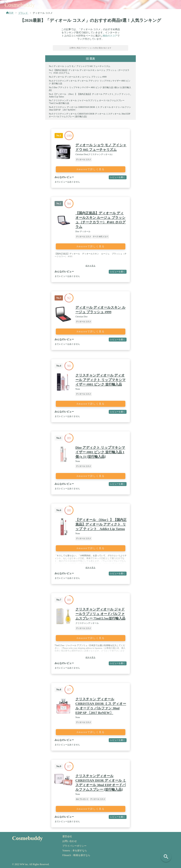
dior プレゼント (82, 799)
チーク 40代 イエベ (101, 237)
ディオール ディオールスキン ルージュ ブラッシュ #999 (80, 77)
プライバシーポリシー (74, 846)
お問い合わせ (70, 841)
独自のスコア (110, 36)
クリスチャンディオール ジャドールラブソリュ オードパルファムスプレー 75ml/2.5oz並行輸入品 (100, 614)
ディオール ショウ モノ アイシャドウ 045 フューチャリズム (82, 66)
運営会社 (67, 836)
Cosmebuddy (20, 5)
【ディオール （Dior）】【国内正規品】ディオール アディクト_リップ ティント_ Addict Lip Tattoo (101, 524)
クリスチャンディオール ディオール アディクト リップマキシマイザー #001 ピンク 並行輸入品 (101, 380)
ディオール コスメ (84, 159)
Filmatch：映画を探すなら (76, 855)
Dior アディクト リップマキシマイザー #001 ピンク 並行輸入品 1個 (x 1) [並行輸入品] (100, 452)
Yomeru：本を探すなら (75, 851)
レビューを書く (118, 177)
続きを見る (90, 266)
